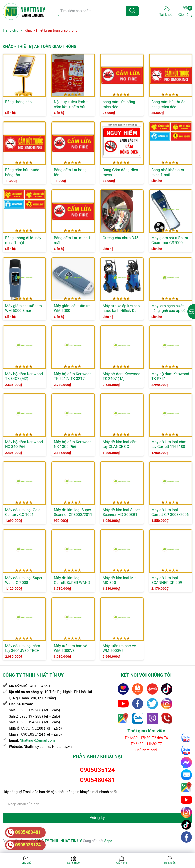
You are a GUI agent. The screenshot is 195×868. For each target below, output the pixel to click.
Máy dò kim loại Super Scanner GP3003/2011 (73, 512)
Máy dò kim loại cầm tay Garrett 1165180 (169, 444)
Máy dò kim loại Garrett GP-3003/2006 (170, 512)
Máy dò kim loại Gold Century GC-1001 (23, 512)
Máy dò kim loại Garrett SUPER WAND (72, 580)
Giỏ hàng (185, 11)
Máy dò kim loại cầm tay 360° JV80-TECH (23, 648)
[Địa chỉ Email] (97, 804)
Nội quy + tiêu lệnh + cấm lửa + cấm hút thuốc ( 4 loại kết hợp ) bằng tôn (73, 109)
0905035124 (97, 770)
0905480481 (97, 780)
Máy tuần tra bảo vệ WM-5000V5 (119, 648)
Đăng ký (98, 818)
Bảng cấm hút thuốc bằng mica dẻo (168, 105)
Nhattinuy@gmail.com (37, 740)
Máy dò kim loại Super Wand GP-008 (24, 580)
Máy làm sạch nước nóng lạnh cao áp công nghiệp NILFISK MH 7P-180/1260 (170, 313)
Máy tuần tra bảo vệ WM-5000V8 (70, 648)
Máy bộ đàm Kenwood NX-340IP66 (24, 444)
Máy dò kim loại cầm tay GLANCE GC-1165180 (120, 447)
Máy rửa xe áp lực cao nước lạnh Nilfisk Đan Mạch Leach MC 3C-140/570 (121, 313)
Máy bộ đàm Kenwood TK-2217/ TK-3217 (73, 376)
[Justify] (132, 11)
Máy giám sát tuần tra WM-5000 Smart (23, 308)
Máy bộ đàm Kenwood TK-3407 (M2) (24, 376)
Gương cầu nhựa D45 (120, 238)
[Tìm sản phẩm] (98, 11)
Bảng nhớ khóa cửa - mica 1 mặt (169, 172)
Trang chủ (25, 863)
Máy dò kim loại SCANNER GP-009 (167, 580)
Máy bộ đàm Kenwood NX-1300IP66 (73, 444)
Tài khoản (170, 863)
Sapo (108, 841)
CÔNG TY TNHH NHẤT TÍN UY (58, 841)
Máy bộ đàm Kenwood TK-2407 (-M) (121, 376)
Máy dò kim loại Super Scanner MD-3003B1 (121, 512)
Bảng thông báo (18, 102)
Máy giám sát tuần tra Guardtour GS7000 (170, 240)
